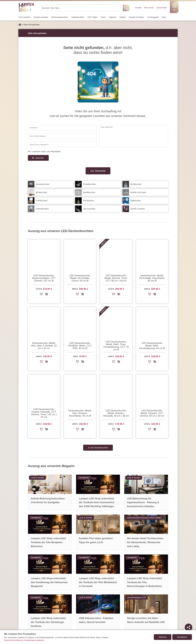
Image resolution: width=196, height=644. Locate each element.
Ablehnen (163, 637)
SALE (103, 17)
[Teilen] (189, 627)
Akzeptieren (182, 637)
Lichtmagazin (153, 17)
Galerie (123, 17)
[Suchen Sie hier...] (82, 8)
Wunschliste (162, 8)
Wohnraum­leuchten (60, 17)
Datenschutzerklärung (13, 640)
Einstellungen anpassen (34, 640)
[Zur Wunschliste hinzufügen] (41, 295)
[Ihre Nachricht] (134, 136)
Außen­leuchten (78, 17)
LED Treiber (92, 17)
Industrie (113, 17)
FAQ (164, 17)
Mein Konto (149, 8)
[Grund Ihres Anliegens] (62, 144)
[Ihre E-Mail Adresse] (62, 136)
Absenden (40, 158)
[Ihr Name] (62, 128)
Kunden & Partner (136, 17)
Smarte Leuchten (41, 17)
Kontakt (138, 8)
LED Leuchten (24, 17)
